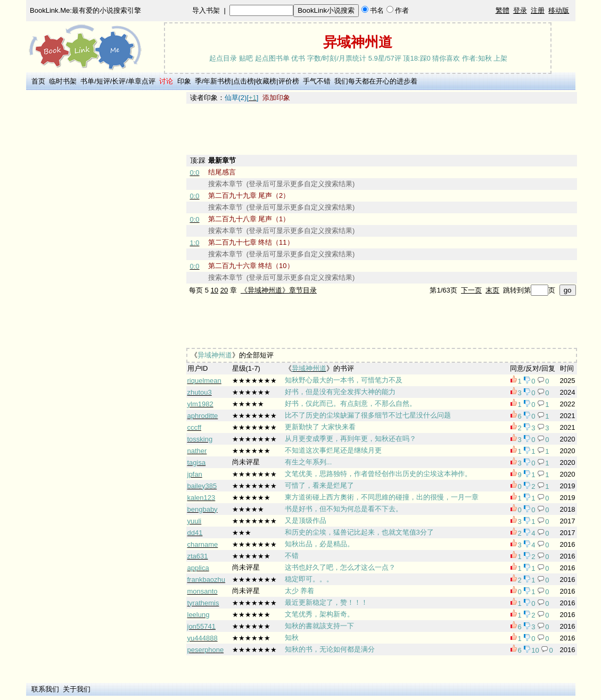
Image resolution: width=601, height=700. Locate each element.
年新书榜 (217, 81)
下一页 (471, 290)
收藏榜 (266, 81)
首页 (38, 81)
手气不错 (317, 81)
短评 (103, 81)
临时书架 (63, 81)
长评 (119, 81)
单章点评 (142, 81)
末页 (492, 290)
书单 (87, 81)
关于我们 (77, 689)
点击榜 (244, 81)
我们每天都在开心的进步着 (376, 81)
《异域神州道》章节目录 (279, 290)
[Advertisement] (104, 252)
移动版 (559, 10)
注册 (538, 10)
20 (224, 290)
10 (215, 290)
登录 (520, 10)
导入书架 (206, 10)
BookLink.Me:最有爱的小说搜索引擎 (85, 10)
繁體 (503, 10)
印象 (184, 81)
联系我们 (45, 689)
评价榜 (289, 81)
